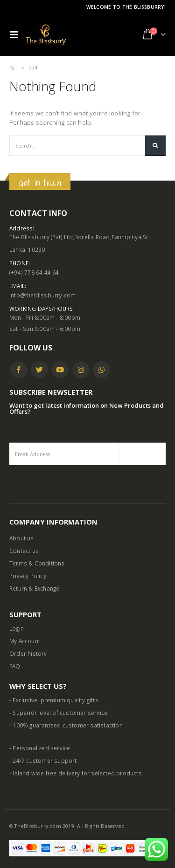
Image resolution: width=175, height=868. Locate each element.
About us (22, 538)
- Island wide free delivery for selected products (76, 773)
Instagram (81, 370)
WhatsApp (101, 370)
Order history (28, 653)
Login (17, 628)
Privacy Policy (28, 576)
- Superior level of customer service (58, 713)
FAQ (15, 666)
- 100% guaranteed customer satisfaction (66, 725)
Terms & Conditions (37, 563)
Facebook (19, 370)
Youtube (60, 370)
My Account (25, 641)
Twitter (39, 370)
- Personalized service (40, 748)
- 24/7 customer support (43, 760)
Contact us (24, 551)
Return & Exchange (34, 588)
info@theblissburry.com (42, 295)
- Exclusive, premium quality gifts (54, 700)
